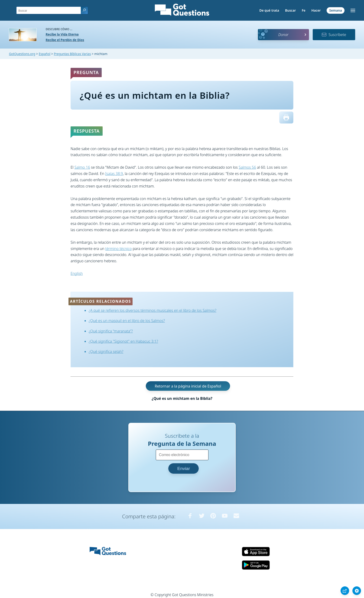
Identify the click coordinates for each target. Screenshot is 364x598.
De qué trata (269, 10)
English (77, 273)
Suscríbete (334, 35)
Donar (283, 35)
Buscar (290, 10)
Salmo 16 (82, 167)
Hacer (316, 10)
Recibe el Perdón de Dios (65, 40)
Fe (304, 10)
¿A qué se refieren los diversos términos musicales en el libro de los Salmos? (153, 310)
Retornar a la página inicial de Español (188, 386)
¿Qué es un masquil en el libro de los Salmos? (127, 321)
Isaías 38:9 (114, 174)
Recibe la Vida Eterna (62, 34)
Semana (336, 10)
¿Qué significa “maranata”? (111, 331)
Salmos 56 (247, 167)
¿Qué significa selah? (106, 352)
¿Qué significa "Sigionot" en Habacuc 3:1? (123, 341)
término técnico (118, 249)
